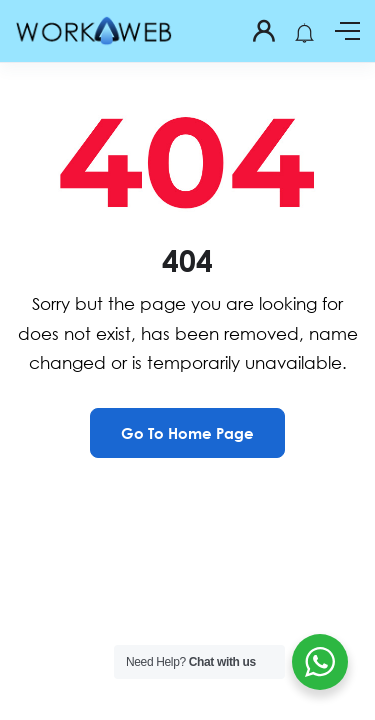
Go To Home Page (187, 433)
